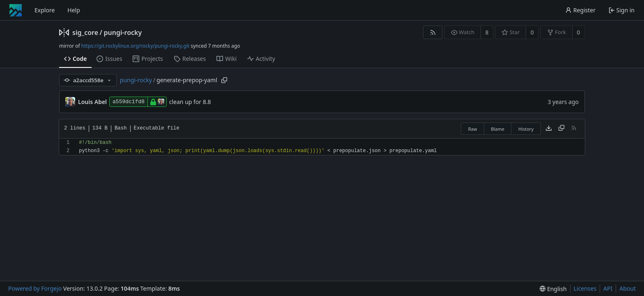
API (608, 288)
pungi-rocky (123, 32)
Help (74, 10)
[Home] (16, 10)
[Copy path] (224, 80)
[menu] (553, 289)
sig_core (85, 32)
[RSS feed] (433, 32)
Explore (45, 10)
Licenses (585, 288)
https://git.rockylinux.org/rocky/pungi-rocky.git (135, 46)
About (628, 288)
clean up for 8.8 (190, 102)
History (526, 129)
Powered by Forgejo (35, 288)
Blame (498, 129)
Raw (473, 129)
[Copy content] (561, 129)
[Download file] (549, 129)
